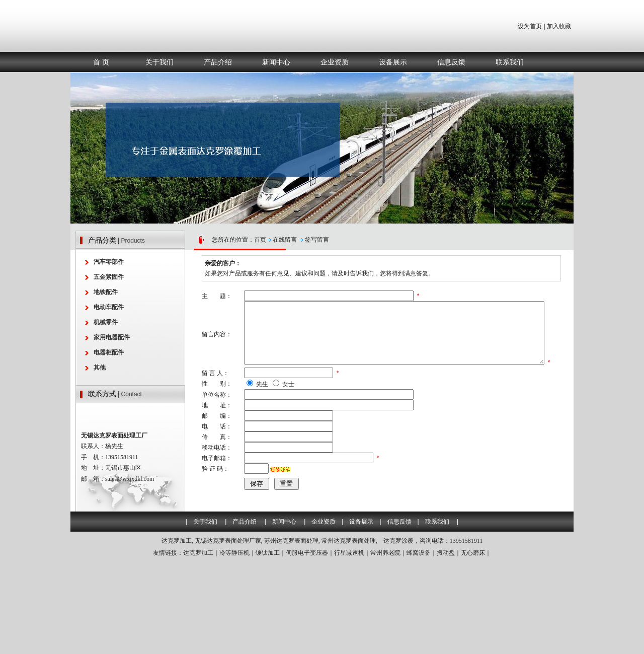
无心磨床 (473, 645)
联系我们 (510, 62)
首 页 (101, 62)
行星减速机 (349, 645)
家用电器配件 (112, 337)
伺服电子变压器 (307, 645)
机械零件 (106, 322)
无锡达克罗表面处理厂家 (228, 633)
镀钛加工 (268, 645)
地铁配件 (106, 292)
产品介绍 (218, 62)
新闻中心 (276, 62)
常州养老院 (385, 645)
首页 (260, 240)
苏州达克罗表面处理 (291, 633)
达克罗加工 (177, 633)
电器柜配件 (109, 352)
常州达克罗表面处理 (349, 633)
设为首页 (530, 26)
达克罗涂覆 (398, 633)
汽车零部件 (109, 262)
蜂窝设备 (419, 645)
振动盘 (446, 645)
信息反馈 (451, 62)
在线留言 (285, 240)
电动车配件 (109, 307)
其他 (100, 368)
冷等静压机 (234, 645)
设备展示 (393, 62)
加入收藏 (559, 26)
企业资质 (335, 62)
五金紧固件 (109, 277)
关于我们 (159, 62)
